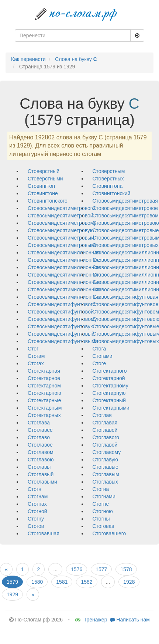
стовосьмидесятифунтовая (126, 297)
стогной (37, 511)
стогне (101, 504)
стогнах (37, 504)
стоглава (39, 423)
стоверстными (45, 179)
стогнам (38, 496)
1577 (101, 569)
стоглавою (41, 460)
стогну (36, 519)
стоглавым (106, 474)
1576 (77, 569)
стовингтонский (112, 193)
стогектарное (44, 378)
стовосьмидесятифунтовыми (63, 341)
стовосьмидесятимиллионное (64, 260)
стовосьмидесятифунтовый (61, 334)
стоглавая (105, 423)
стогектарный (109, 400)
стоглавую (106, 460)
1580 (37, 582)
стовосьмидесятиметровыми (63, 245)
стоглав (102, 415)
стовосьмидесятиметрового (61, 208)
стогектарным (45, 408)
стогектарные (44, 400)
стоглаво (39, 437)
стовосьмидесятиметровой (61, 216)
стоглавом (41, 452)
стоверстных (108, 179)
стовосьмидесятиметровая (125, 201)
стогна (101, 489)
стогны (101, 519)
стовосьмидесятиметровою (126, 223)
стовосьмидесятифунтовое (126, 304)
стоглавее (40, 430)
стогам (36, 356)
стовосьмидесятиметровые (126, 230)
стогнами (104, 496)
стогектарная (44, 371)
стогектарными (111, 408)
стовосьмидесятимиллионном (64, 267)
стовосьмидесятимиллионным (65, 289)
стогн (34, 489)
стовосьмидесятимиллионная (64, 252)
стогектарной (109, 378)
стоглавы (39, 467)
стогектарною (44, 393)
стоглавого (106, 437)
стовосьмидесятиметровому (62, 223)
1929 (12, 594)
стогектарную (109, 393)
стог (33, 349)
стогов (36, 526)
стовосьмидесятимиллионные (64, 282)
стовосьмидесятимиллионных (64, 297)
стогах (36, 363)
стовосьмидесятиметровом (126, 216)
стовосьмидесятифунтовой (61, 312)
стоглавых (105, 482)
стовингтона (108, 186)
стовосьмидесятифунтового (62, 304)
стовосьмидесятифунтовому (62, 319)
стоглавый (41, 474)
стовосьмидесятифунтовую (61, 326)
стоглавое (40, 445)
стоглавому (107, 452)
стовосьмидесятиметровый (61, 238)
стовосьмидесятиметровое (125, 208)
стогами (103, 356)
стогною (103, 511)
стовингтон (41, 186)
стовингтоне (43, 193)
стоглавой (105, 445)
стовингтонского (48, 201)
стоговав (103, 526)
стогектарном (44, 386)
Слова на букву (76, 59)
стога (99, 349)
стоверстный (44, 171)
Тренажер (91, 620)
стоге (99, 363)
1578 (126, 569)
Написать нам (130, 620)
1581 (62, 582)
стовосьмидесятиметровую (61, 230)
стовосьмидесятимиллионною (64, 275)
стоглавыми (42, 482)
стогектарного (110, 371)
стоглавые (106, 467)
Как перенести (28, 59)
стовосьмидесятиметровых (126, 245)
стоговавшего (109, 533)
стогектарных (44, 415)
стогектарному (110, 386)
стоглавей (105, 430)
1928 (129, 582)
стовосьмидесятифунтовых (126, 341)
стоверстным (109, 171)
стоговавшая (44, 533)
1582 (87, 582)
